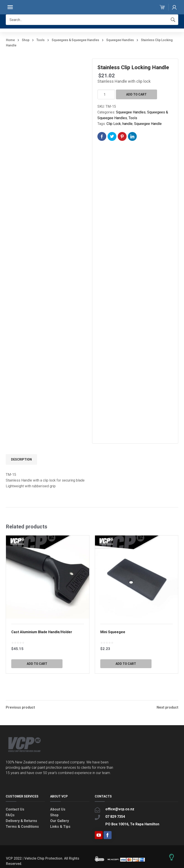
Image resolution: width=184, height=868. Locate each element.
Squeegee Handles (120, 40)
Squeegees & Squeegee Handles (75, 40)
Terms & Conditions (22, 826)
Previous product (20, 707)
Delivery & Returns (21, 820)
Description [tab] (21, 459)
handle (127, 124)
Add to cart (136, 94)
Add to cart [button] (37, 664)
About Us (58, 809)
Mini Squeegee (113, 632)
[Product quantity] (106, 94)
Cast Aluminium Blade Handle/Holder (42, 632)
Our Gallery (60, 820)
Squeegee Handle (148, 124)
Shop (26, 40)
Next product (167, 707)
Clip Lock (114, 124)
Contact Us (15, 809)
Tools (41, 40)
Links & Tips (60, 826)
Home (10, 40)
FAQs (10, 815)
